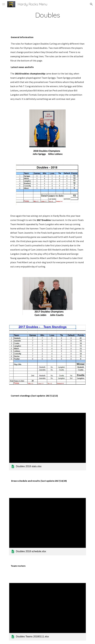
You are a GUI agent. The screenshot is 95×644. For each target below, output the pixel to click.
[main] (47, 15)
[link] (47, 441)
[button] (4, 4)
